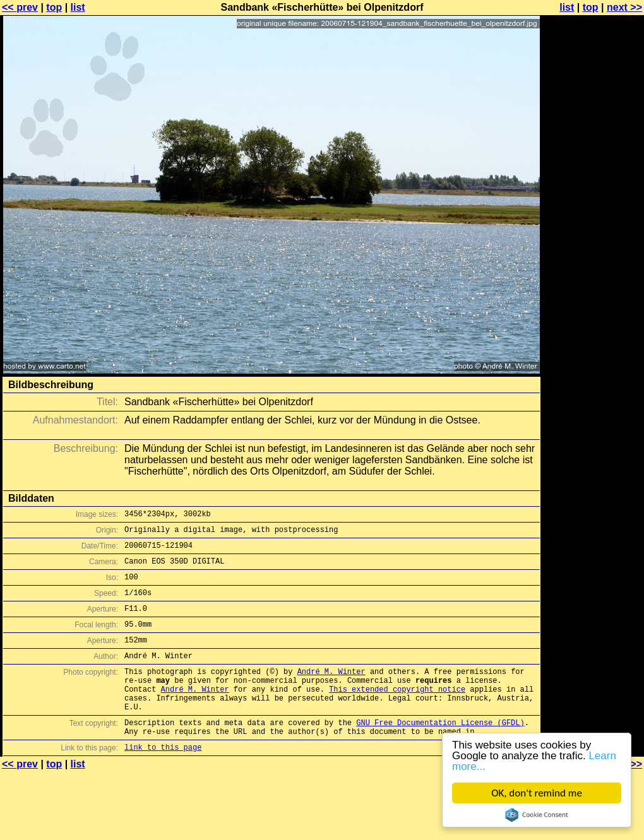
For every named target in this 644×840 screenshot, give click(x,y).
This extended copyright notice (397, 713)
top (54, 7)
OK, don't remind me (537, 793)
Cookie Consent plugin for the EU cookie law (537, 815)
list (78, 7)
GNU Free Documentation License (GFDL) (440, 753)
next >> (624, 7)
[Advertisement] (593, 163)
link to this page (163, 781)
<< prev (20, 7)
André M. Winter (331, 692)
